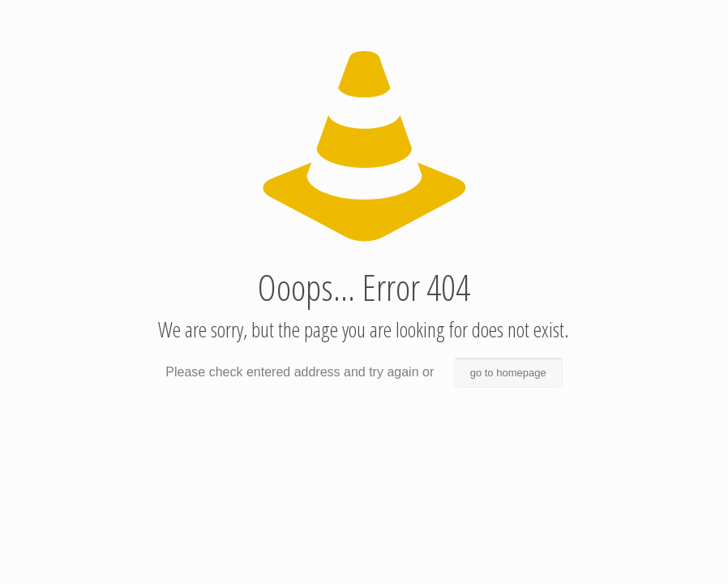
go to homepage (508, 373)
